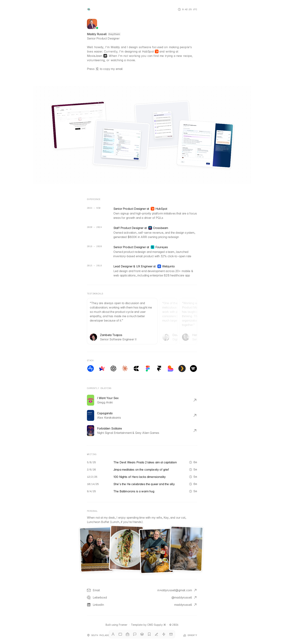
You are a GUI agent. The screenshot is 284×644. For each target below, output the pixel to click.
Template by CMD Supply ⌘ (148, 625)
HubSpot (148, 51)
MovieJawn (95, 56)
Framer (123, 625)
